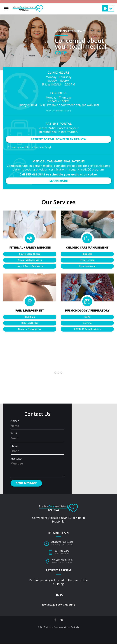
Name (15, 421)
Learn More (58, 181)
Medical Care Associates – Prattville (28, 7)
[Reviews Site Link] (62, 620)
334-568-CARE (62, 554)
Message (17, 459)
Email (14, 434)
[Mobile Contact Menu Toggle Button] (108, 8)
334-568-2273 (62, 551)
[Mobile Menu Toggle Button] (6, 9)
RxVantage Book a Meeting (59, 605)
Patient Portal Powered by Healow (58, 139)
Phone (14, 447)
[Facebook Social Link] (55, 620)
